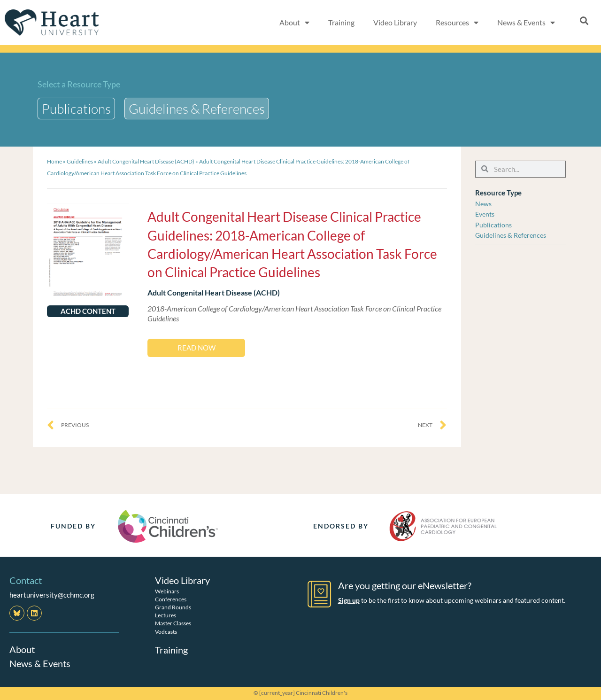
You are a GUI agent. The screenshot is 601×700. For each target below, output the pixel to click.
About (22, 649)
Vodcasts (166, 632)
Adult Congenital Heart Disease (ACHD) (146, 161)
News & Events (40, 663)
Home (54, 161)
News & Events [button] (526, 23)
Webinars (167, 591)
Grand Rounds (173, 607)
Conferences (171, 599)
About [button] (294, 23)
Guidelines (80, 161)
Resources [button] (457, 23)
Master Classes (173, 623)
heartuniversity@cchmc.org (52, 595)
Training (341, 22)
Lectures (166, 615)
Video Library (395, 22)
